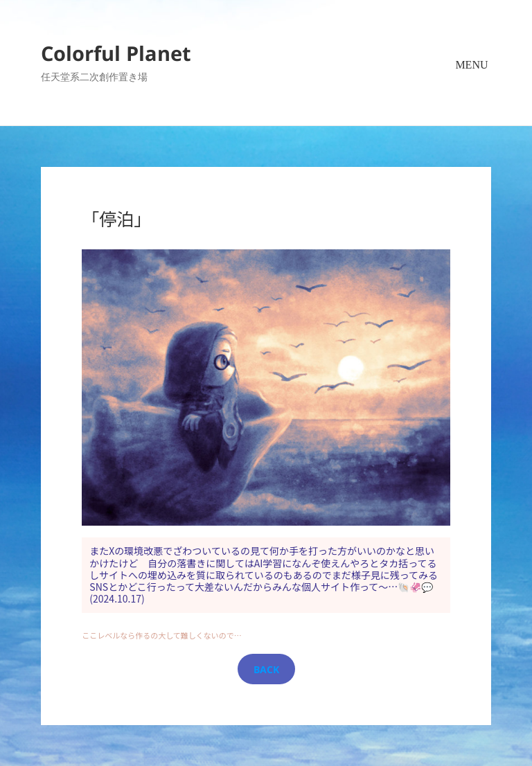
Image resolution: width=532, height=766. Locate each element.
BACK (266, 669)
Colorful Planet (116, 53)
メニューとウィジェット (472, 82)
